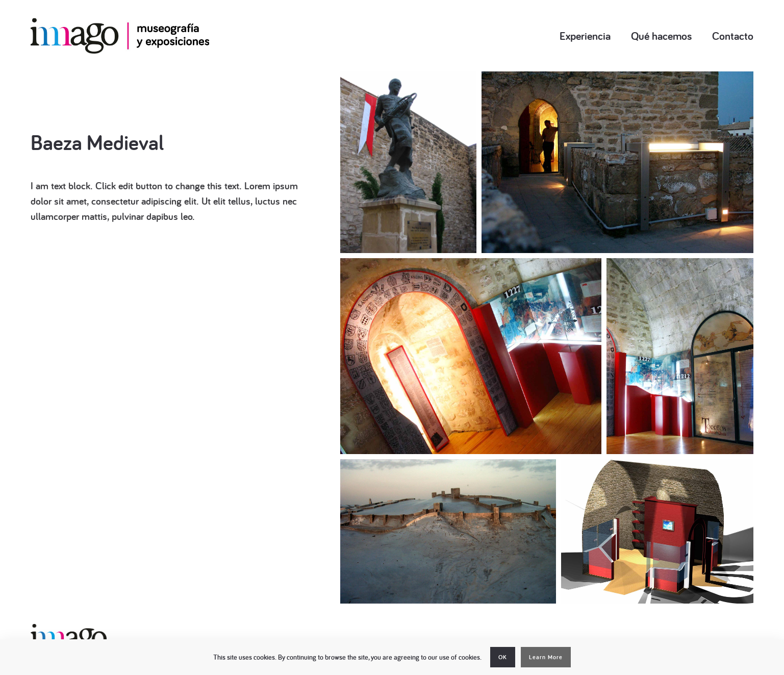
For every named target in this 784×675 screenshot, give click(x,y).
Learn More (546, 657)
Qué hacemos (661, 36)
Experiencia (585, 36)
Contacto (733, 36)
